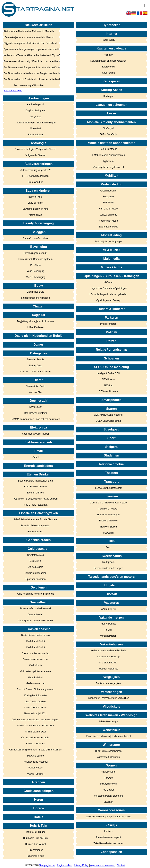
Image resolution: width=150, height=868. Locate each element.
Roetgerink (108, 197)
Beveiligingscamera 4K (36, 253)
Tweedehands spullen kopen (108, 568)
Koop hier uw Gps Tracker (35, 434)
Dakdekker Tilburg (35, 832)
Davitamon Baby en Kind (36, 209)
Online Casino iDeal (36, 732)
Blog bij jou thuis (35, 292)
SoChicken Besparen (35, 573)
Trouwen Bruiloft (108, 527)
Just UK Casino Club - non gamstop (35, 689)
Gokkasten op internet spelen (35, 671)
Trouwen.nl (108, 533)
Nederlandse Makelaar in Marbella (108, 651)
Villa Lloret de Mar (108, 663)
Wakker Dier (36, 392)
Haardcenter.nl (108, 772)
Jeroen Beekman (108, 191)
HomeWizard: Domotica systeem (35, 259)
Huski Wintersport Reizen (108, 751)
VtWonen (108, 802)
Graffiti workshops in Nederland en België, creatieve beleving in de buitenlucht (29, 73)
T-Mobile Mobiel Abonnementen (108, 155)
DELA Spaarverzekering (108, 421)
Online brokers (36, 567)
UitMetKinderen (35, 327)
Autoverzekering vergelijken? (36, 170)
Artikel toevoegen (13, 91)
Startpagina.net (47, 865)
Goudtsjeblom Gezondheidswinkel (35, 621)
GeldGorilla (36, 561)
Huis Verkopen (36, 850)
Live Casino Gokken (35, 702)
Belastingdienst (35, 532)
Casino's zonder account (35, 659)
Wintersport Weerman (108, 757)
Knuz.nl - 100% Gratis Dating (35, 372)
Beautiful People (35, 359)
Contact (121, 865)
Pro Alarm (35, 265)
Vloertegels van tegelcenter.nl (108, 167)
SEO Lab (108, 385)
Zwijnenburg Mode (108, 227)
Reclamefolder (35, 135)
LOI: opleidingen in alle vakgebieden (108, 294)
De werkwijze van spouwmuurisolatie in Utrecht (29, 37)
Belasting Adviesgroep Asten (35, 526)
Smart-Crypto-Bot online (35, 238)
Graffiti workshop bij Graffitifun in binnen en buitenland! (29, 79)
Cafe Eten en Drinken (35, 487)
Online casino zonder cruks (35, 738)
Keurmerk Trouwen (108, 509)
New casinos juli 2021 (36, 713)
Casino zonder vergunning (36, 653)
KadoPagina (108, 73)
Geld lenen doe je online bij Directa (35, 594)
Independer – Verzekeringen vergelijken (108, 698)
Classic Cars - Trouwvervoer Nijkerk (108, 503)
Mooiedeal (35, 128)
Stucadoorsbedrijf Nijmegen (35, 298)
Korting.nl (108, 96)
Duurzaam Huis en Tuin (35, 838)
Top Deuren (108, 790)
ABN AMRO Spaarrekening (108, 415)
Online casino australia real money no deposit (35, 720)
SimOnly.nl (108, 128)
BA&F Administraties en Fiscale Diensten (36, 519)
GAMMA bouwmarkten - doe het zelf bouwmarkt (35, 419)
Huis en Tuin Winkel (36, 844)
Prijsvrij (108, 630)
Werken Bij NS (108, 609)
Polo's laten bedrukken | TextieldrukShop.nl (108, 736)
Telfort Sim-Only (108, 134)
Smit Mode (108, 203)
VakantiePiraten (108, 636)
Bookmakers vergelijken (108, 683)
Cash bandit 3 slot (36, 641)
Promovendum (36, 182)
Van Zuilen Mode (108, 215)
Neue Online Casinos (35, 708)
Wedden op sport (35, 774)
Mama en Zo (35, 215)
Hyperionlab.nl (35, 678)
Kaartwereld (108, 67)
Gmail (35, 457)
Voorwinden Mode (108, 221)
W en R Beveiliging (35, 277)
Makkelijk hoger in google (108, 242)
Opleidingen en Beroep (108, 300)
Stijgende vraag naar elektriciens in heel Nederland (29, 43)
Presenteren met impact (108, 837)
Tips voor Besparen (36, 579)
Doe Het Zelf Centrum (35, 413)
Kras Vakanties (108, 624)
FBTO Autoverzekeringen (35, 176)
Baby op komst (35, 203)
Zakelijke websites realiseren (108, 843)
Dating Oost (35, 366)
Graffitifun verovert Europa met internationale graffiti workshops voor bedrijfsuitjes (29, 67)
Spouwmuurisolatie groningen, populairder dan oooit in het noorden (29, 49)
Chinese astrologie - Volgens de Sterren (35, 149)
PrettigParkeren (108, 324)
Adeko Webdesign (108, 722)
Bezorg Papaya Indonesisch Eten (35, 481)
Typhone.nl (108, 161)
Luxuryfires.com (108, 784)
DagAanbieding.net (36, 111)
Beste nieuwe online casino (35, 635)
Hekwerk (108, 778)
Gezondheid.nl (35, 615)
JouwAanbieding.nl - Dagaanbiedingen (36, 123)
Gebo (108, 547)
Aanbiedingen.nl (36, 104)
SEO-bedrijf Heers (108, 391)
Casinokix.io (35, 665)
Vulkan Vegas (35, 768)
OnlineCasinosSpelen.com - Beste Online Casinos (35, 750)
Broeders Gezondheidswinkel (36, 608)
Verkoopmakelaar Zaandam (108, 796)
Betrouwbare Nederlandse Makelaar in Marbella (29, 31)
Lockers (108, 831)
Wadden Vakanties (108, 669)
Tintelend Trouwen (108, 521)
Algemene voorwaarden (103, 865)
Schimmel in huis (35, 856)
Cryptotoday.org (35, 555)
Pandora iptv (108, 40)
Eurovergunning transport (108, 488)
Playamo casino (35, 756)
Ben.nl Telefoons (108, 149)
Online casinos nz (35, 744)
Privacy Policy (81, 865)
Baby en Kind (35, 197)
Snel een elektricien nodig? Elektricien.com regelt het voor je (29, 61)
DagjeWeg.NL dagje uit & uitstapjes (35, 321)
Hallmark (108, 55)
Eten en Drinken (36, 493)
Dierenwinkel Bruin (36, 386)
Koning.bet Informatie (36, 695)
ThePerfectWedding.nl (108, 515)
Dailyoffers (35, 117)
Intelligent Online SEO (108, 373)
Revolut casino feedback (35, 762)
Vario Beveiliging (35, 271)
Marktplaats (108, 562)
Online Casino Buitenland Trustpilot (35, 726)
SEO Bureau (108, 379)
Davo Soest (36, 407)
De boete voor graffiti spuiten (29, 85)
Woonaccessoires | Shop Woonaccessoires (108, 817)
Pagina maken (65, 865)
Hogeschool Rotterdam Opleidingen (108, 288)
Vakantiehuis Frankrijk (108, 657)
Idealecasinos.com (35, 683)
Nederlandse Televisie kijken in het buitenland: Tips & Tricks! (29, 55)
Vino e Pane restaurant (35, 505)
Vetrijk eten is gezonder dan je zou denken (35, 499)
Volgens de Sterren (36, 155)
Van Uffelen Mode (108, 209)
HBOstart (108, 282)
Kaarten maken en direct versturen (108, 61)
